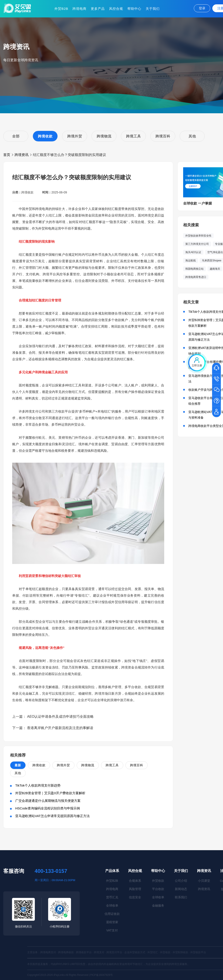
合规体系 (135, 881)
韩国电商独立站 (194, 269)
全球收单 (112, 906)
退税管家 (112, 922)
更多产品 (98, 9)
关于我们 (153, 9)
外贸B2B (61, 9)
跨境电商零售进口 (196, 277)
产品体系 (112, 871)
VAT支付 (112, 930)
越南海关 (215, 269)
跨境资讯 (22, 155)
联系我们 (181, 897)
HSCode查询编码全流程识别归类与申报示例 (48, 808)
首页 (7, 155)
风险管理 (135, 889)
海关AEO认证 (193, 252)
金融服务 (158, 906)
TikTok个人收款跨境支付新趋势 (38, 785)
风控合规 (116, 9)
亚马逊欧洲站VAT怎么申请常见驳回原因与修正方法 (52, 816)
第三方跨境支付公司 (197, 244)
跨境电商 (79, 9)
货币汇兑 (112, 897)
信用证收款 (112, 914)
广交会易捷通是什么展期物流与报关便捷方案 (48, 801)
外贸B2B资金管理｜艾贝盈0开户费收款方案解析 (50, 793)
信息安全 (135, 897)
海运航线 (191, 261)
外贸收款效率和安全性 (198, 236)
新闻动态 (181, 889)
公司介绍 (181, 881)
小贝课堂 (204, 881)
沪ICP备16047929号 (101, 975)
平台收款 (158, 889)
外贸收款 (158, 881)
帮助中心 (134, 9)
